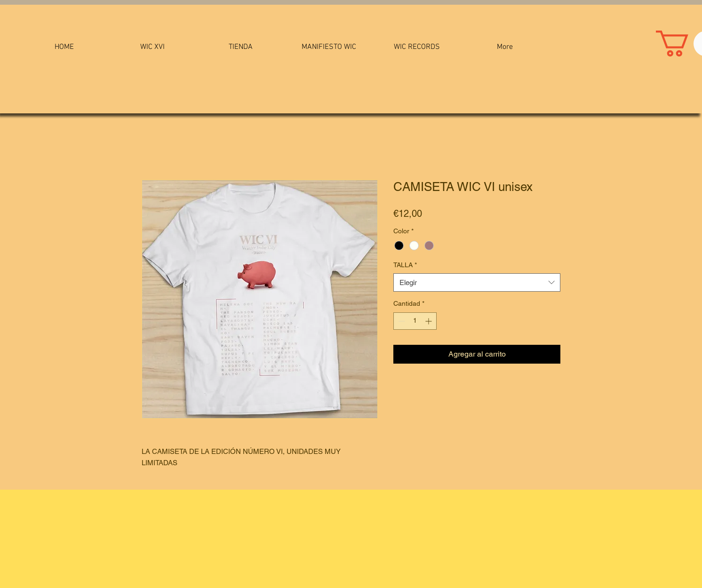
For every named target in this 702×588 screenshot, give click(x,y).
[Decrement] (401, 321)
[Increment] (429, 321)
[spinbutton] (415, 321)
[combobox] (477, 282)
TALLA (405, 265)
